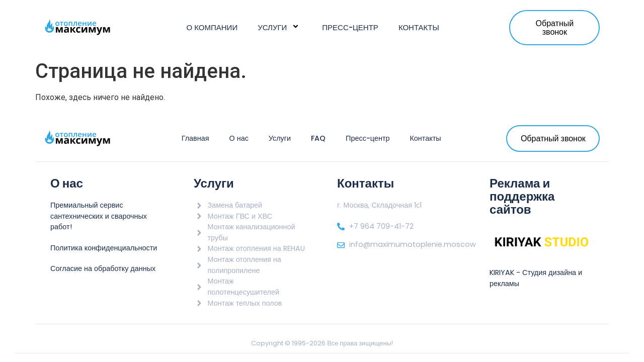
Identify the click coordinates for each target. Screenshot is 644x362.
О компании (212, 27)
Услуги (280, 27)
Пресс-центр (350, 27)
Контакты (419, 27)
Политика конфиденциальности (104, 248)
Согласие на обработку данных (103, 268)
